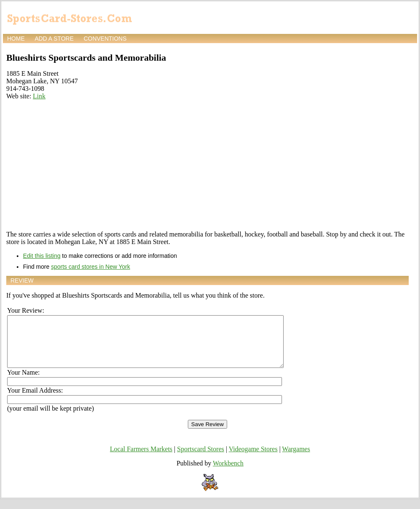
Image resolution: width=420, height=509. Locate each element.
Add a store (54, 39)
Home (16, 39)
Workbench (228, 473)
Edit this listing (42, 256)
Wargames (296, 459)
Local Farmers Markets (141, 459)
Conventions (105, 39)
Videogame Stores (253, 459)
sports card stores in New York (91, 267)
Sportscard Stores (200, 459)
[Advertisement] (207, 165)
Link (39, 96)
